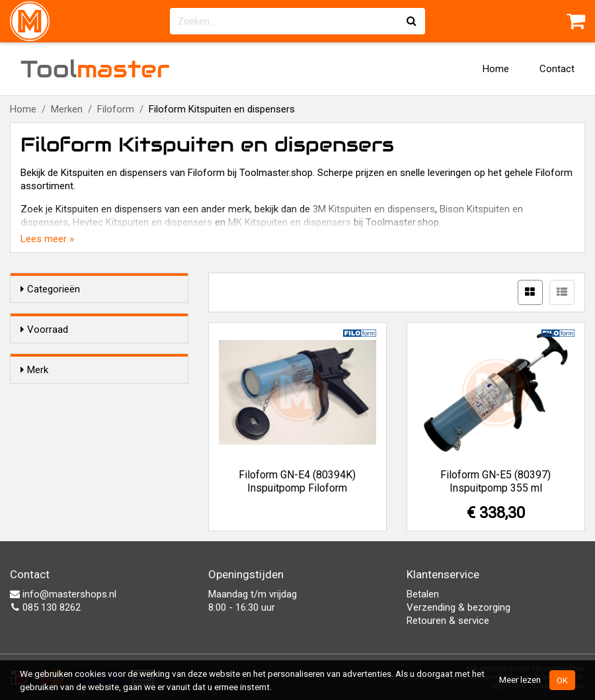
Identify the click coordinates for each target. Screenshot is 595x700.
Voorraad (44, 329)
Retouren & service (448, 621)
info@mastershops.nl (63, 594)
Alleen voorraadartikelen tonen (106, 355)
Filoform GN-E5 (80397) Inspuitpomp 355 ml (496, 481)
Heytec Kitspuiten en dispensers (142, 222)
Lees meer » (47, 239)
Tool (95, 69)
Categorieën (50, 289)
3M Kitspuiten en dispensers (374, 209)
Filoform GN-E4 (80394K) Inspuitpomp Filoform (297, 481)
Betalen (423, 594)
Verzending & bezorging (458, 607)
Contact (557, 69)
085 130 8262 (45, 607)
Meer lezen (520, 679)
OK (562, 680)
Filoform (116, 109)
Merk (34, 394)
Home (496, 69)
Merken (67, 109)
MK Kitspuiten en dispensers (290, 222)
